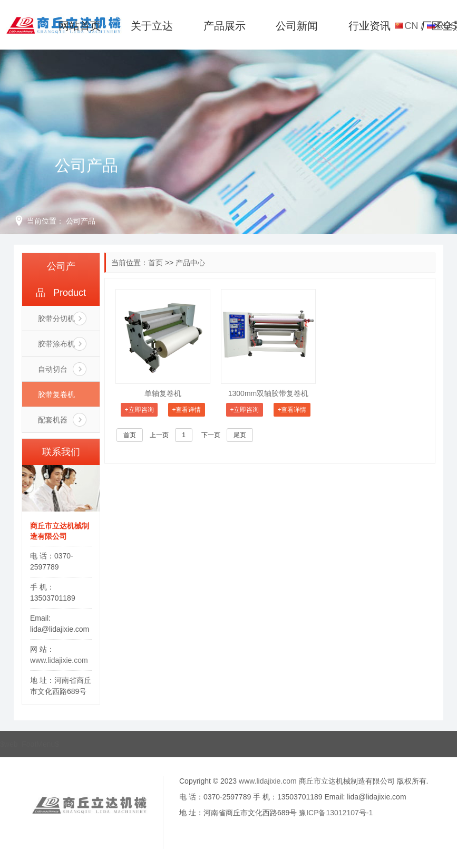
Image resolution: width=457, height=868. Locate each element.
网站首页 (80, 26)
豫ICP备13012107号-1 (336, 813)
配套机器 (53, 420)
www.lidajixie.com (59, 660)
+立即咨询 (139, 410)
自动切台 (53, 369)
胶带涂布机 (56, 344)
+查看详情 (186, 410)
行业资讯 (370, 26)
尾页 (240, 435)
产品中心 (190, 263)
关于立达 (152, 26)
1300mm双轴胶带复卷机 (268, 393)
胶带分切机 (56, 319)
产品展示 (225, 26)
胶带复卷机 (56, 394)
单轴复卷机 (163, 393)
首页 (155, 263)
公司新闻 (297, 26)
